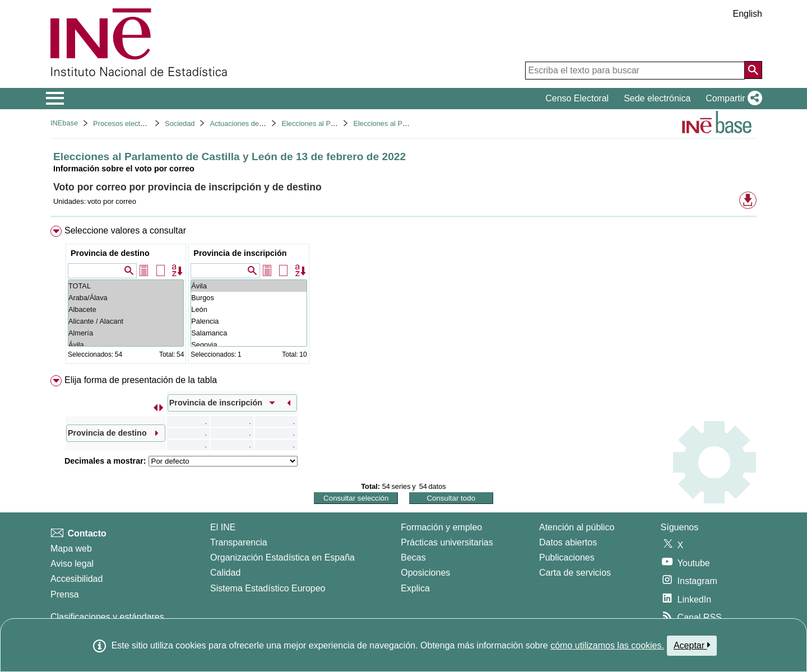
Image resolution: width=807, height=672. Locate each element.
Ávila (126, 345)
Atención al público (577, 527)
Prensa (65, 594)
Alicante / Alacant (126, 321)
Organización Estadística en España (282, 557)
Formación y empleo (441, 527)
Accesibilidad (76, 579)
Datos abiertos (568, 542)
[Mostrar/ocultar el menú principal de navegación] (55, 99)
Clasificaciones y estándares (107, 617)
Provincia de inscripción (240, 253)
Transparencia (239, 542)
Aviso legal (72, 564)
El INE (223, 527)
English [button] (748, 14)
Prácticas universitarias (447, 542)
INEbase (64, 123)
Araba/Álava (126, 298)
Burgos (249, 298)
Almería (126, 333)
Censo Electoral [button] (577, 98)
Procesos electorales (126, 123)
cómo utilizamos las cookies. (607, 645)
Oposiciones (425, 573)
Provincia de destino (110, 253)
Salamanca (249, 333)
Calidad (225, 573)
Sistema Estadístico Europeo (268, 588)
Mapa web (71, 549)
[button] (732, 99)
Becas (413, 557)
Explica (415, 588)
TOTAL (126, 286)
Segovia (249, 345)
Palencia (249, 321)
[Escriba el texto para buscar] (635, 71)
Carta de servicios (575, 573)
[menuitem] (403, 297)
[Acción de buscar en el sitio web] (753, 70)
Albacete (126, 309)
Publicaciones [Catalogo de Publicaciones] (567, 557)
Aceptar (692, 645)
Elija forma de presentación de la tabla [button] (141, 380)
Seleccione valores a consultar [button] (125, 230)
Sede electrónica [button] (657, 98)
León (249, 309)
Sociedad (180, 123)
